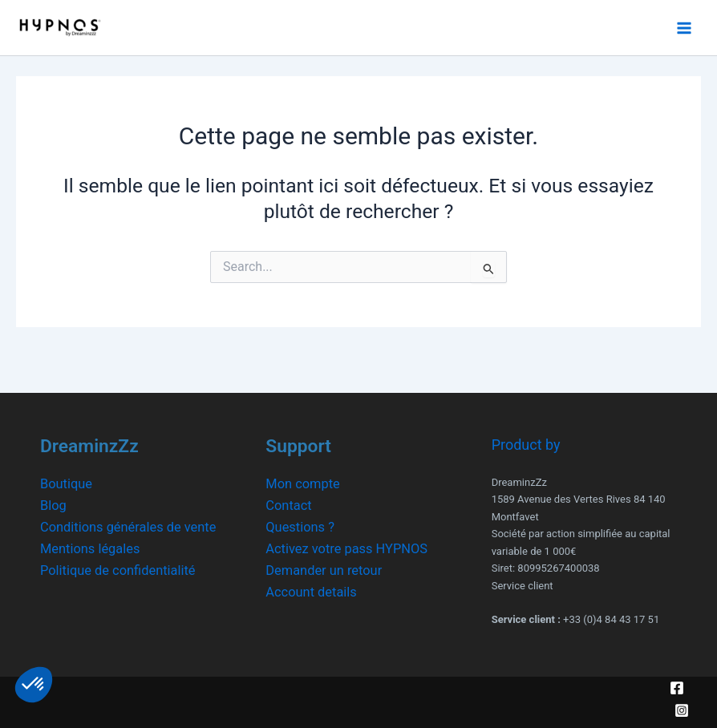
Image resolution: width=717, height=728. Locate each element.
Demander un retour (324, 570)
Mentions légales (90, 549)
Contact (288, 506)
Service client (523, 586)
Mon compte (302, 484)
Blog (53, 506)
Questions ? (300, 527)
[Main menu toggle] (684, 28)
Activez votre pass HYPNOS (346, 549)
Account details (311, 592)
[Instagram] (682, 710)
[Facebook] (677, 688)
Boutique (66, 484)
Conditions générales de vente (128, 527)
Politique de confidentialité (118, 570)
